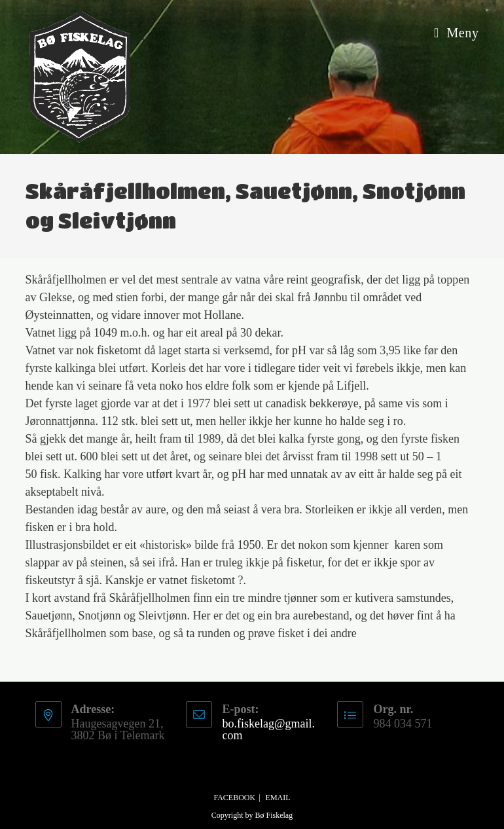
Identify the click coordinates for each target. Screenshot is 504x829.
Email (278, 798)
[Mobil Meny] (457, 33)
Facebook (234, 798)
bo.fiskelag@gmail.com (268, 729)
